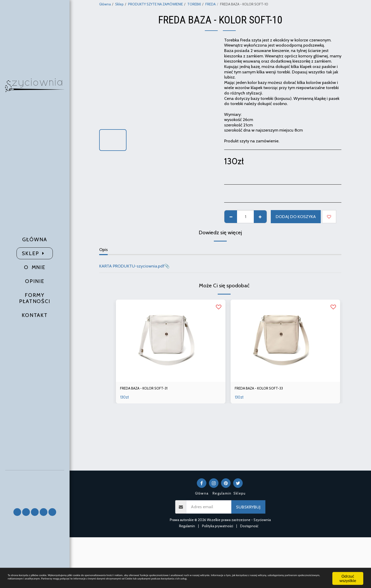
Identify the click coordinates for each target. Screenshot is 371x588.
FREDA (210, 4)
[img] (171, 341)
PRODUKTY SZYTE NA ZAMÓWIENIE (155, 4)
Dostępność (249, 526)
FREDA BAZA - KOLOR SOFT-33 (264, 389)
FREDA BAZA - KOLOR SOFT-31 (149, 389)
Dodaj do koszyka (296, 217)
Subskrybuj (248, 507)
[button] (35, 487)
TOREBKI (194, 4)
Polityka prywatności (218, 526)
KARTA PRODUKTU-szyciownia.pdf (132, 266)
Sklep (119, 4)
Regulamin (187, 526)
